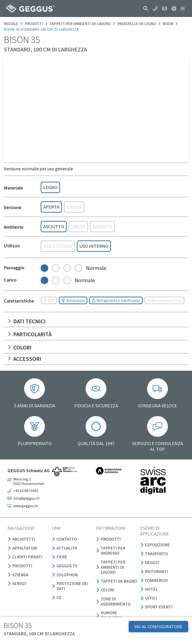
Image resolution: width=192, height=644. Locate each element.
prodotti (34, 24)
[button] (146, 8)
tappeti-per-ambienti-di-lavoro (80, 24)
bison (168, 24)
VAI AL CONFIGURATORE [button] (158, 626)
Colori (20, 347)
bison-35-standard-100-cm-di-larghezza (41, 29)
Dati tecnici (27, 321)
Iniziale (11, 24)
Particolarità (30, 334)
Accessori (24, 359)
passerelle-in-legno (137, 24)
